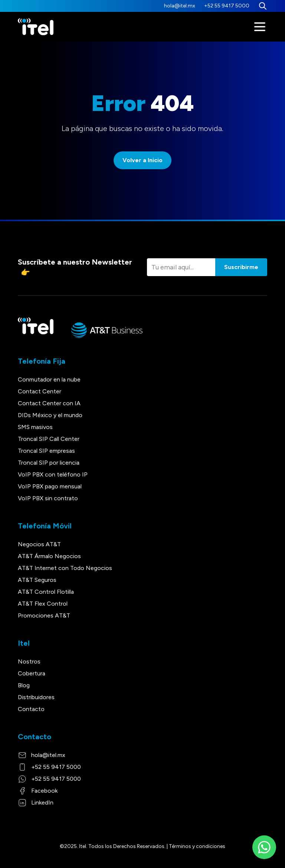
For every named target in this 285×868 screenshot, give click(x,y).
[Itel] (36, 27)
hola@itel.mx (180, 6)
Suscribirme (241, 267)
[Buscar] (263, 6)
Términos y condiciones (197, 846)
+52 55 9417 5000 (227, 6)
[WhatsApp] (264, 847)
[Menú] (260, 27)
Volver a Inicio (142, 160)
